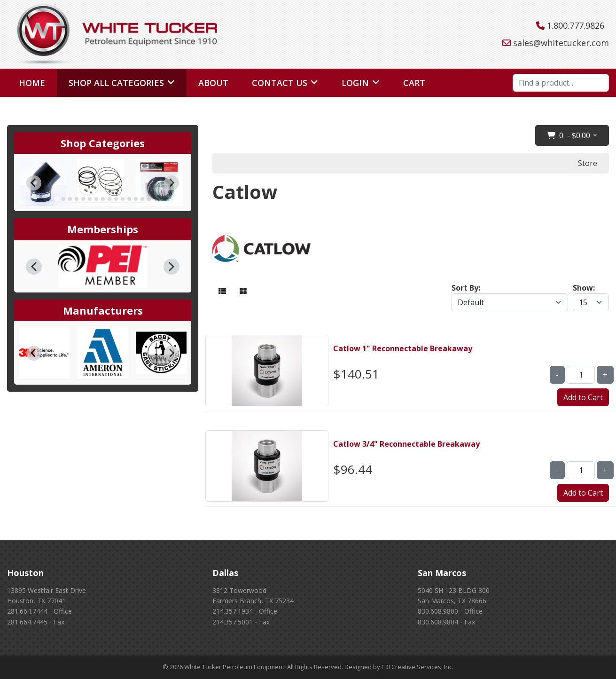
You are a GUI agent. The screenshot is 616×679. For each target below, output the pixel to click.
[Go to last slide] (34, 183)
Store (588, 163)
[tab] (57, 199)
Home (32, 83)
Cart (414, 83)
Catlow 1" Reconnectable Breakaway (403, 348)
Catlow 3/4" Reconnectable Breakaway (406, 444)
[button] (34, 267)
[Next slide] (172, 183)
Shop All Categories (116, 83)
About (213, 83)
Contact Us (280, 83)
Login (355, 83)
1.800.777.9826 (576, 25)
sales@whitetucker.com (561, 43)
